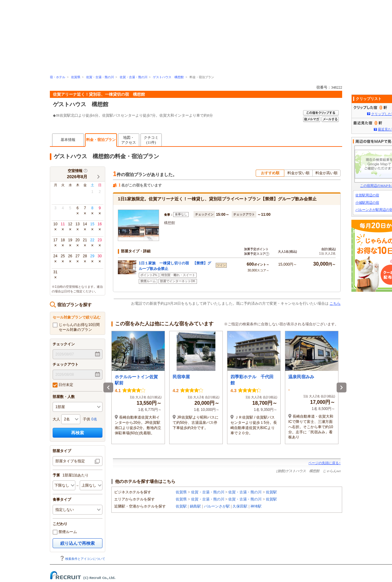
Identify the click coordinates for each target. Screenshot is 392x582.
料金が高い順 (326, 173)
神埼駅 (256, 506)
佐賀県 (76, 77)
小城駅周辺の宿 (367, 203)
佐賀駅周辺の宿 (367, 195)
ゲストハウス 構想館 (168, 77)
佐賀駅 (271, 492)
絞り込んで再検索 (78, 543)
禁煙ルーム (65, 532)
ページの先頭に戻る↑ (324, 463)
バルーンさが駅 (217, 506)
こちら (335, 303)
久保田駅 (240, 506)
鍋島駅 (195, 506)
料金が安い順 (298, 173)
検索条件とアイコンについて (82, 559)
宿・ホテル (58, 77)
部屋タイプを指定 (70, 461)
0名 (94, 419)
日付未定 (63, 385)
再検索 (78, 433)
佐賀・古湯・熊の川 (100, 77)
